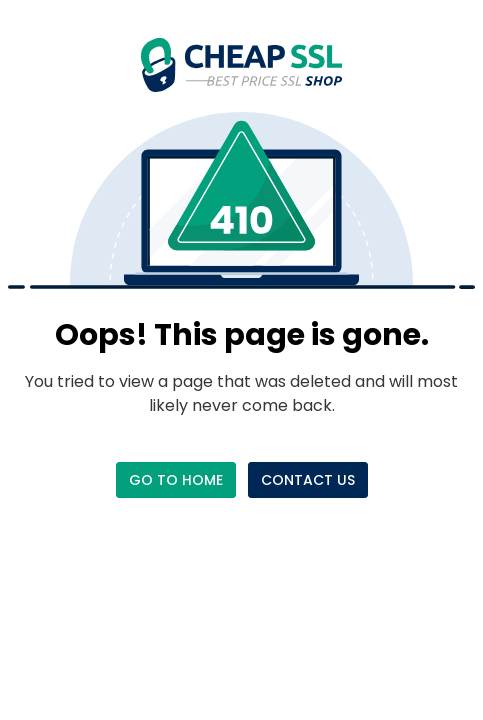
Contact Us (308, 480)
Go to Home (176, 480)
